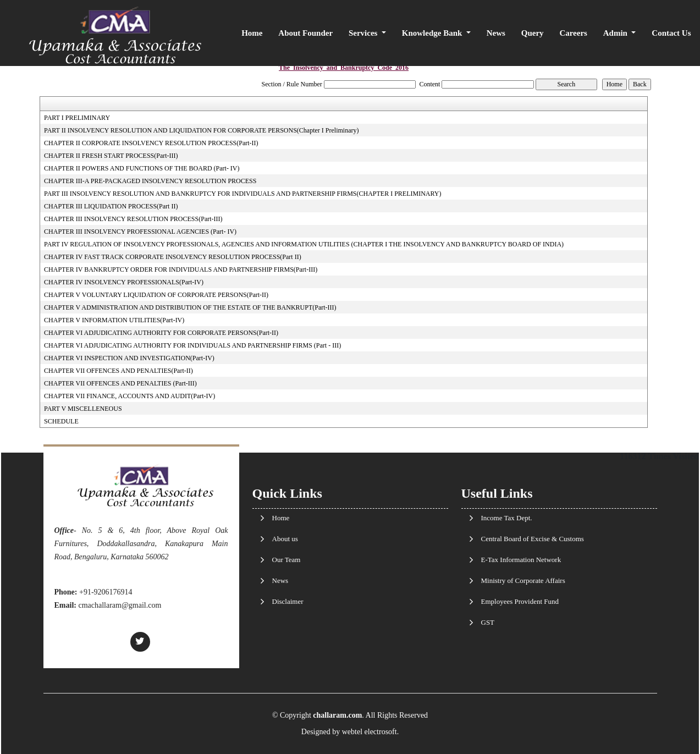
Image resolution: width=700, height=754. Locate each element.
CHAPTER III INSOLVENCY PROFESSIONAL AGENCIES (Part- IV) (140, 232)
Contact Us (671, 33)
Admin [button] (616, 33)
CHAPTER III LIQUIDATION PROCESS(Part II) (111, 206)
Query (533, 33)
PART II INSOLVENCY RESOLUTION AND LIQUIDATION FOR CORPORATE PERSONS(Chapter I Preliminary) (201, 130)
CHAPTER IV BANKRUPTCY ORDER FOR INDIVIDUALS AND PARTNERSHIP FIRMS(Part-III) (181, 269)
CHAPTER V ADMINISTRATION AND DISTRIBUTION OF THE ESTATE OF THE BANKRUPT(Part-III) (190, 307)
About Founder (305, 33)
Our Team (286, 560)
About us (285, 539)
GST (488, 622)
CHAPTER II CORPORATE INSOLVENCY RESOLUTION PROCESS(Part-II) (151, 143)
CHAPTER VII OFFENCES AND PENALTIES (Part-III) (120, 383)
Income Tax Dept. (507, 518)
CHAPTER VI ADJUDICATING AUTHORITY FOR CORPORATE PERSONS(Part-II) (161, 333)
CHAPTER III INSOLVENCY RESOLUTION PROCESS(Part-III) (133, 219)
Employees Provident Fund (520, 601)
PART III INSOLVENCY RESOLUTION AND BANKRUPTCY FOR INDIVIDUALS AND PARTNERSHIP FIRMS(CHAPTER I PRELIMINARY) (242, 194)
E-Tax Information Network (521, 560)
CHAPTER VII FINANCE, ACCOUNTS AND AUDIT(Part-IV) (129, 396)
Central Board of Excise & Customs (533, 539)
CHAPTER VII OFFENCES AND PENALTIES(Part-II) (118, 371)
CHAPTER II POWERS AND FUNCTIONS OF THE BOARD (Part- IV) (142, 168)
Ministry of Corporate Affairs (523, 580)
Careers (573, 33)
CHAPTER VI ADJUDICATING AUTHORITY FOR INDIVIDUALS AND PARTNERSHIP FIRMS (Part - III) (192, 345)
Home (252, 33)
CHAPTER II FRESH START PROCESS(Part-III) (111, 156)
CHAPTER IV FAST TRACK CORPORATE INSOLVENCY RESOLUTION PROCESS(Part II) (173, 257)
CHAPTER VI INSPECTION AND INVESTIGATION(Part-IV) (129, 358)
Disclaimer (288, 601)
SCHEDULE (61, 421)
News (496, 33)
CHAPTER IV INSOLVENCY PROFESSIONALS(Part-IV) (124, 282)
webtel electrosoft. (370, 732)
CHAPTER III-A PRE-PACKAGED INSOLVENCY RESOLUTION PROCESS (150, 181)
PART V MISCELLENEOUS (83, 409)
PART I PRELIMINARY (77, 118)
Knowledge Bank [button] (433, 33)
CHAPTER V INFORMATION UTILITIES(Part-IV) (114, 320)
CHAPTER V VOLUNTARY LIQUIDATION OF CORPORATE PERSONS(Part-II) (156, 295)
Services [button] (364, 33)
